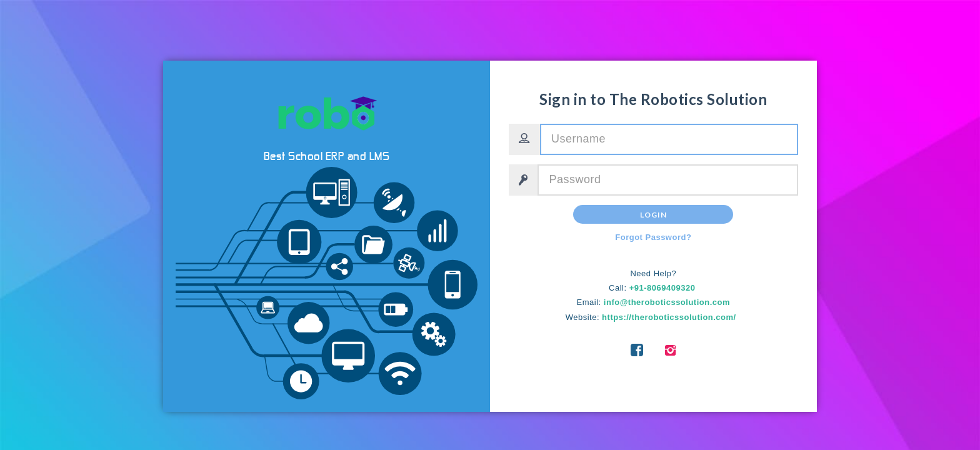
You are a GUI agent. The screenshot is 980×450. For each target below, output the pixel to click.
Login (653, 215)
